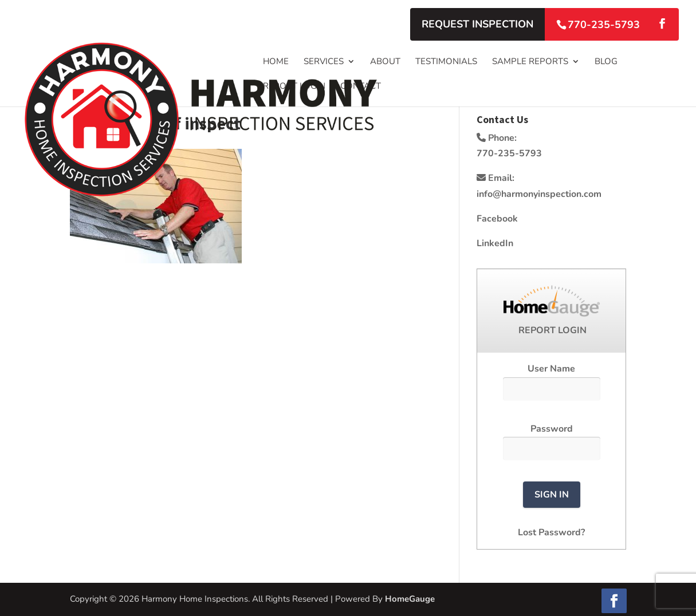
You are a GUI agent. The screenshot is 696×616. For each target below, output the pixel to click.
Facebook (497, 219)
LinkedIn (495, 243)
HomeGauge (410, 599)
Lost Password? (551, 532)
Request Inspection (477, 24)
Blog (606, 62)
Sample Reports (530, 62)
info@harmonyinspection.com (539, 194)
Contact (361, 87)
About (385, 62)
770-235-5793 (604, 25)
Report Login (294, 87)
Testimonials (446, 62)
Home (276, 62)
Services (324, 62)
